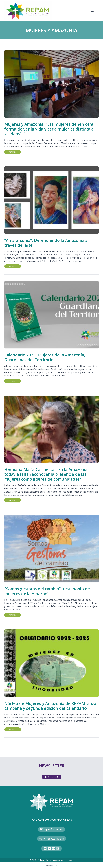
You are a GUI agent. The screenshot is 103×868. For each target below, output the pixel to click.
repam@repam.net (51, 829)
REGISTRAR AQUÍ (52, 777)
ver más (13, 152)
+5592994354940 (52, 839)
